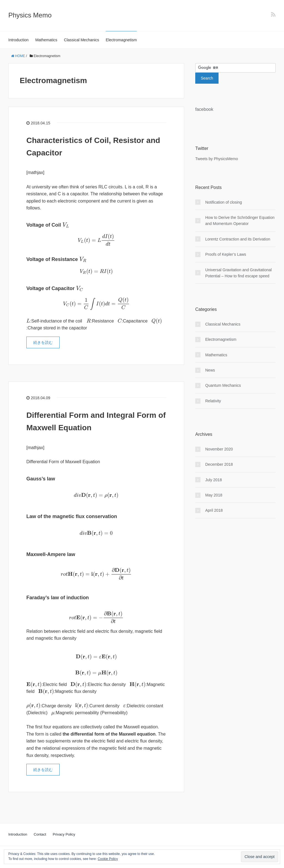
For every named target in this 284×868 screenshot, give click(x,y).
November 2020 (219, 449)
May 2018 (214, 495)
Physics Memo (30, 15)
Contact (40, 834)
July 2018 (214, 480)
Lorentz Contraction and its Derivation (238, 239)
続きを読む (43, 342)
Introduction (18, 40)
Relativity (213, 401)
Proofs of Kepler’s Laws (226, 254)
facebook (204, 109)
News (210, 370)
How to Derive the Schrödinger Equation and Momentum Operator (240, 221)
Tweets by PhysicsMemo (217, 159)
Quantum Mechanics (223, 385)
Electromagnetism (121, 40)
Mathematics (46, 40)
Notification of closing (224, 202)
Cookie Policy (108, 859)
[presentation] (66, 225)
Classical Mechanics (82, 40)
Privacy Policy (64, 834)
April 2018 (214, 510)
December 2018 (219, 464)
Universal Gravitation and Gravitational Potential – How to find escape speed (239, 273)
